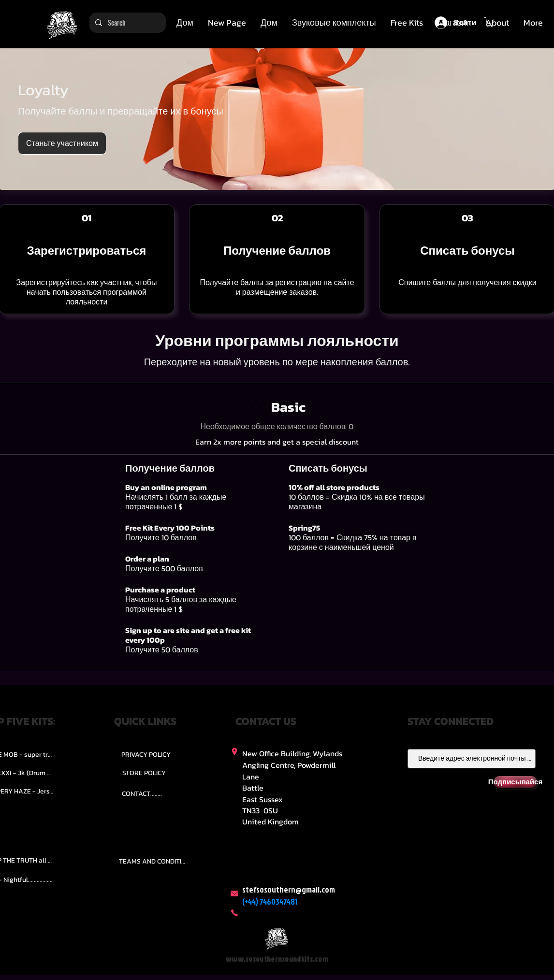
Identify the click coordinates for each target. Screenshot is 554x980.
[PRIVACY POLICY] (146, 754)
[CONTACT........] (142, 793)
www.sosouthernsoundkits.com (277, 959)
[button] (334, 23)
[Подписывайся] (515, 782)
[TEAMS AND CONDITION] (154, 862)
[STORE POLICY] (144, 773)
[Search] (127, 23)
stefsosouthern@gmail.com (289, 889)
